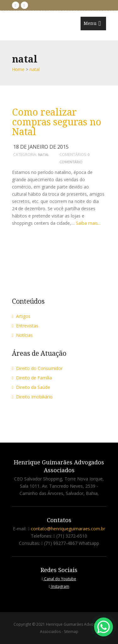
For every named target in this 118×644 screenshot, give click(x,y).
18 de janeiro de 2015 (41, 147)
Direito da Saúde (31, 387)
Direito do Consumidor (37, 368)
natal (44, 155)
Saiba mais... (88, 223)
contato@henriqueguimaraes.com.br (68, 529)
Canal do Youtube (59, 579)
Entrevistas (25, 326)
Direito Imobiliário (32, 397)
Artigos (21, 316)
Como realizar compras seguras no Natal (57, 122)
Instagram (59, 586)
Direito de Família (32, 378)
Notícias (22, 335)
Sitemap (71, 632)
